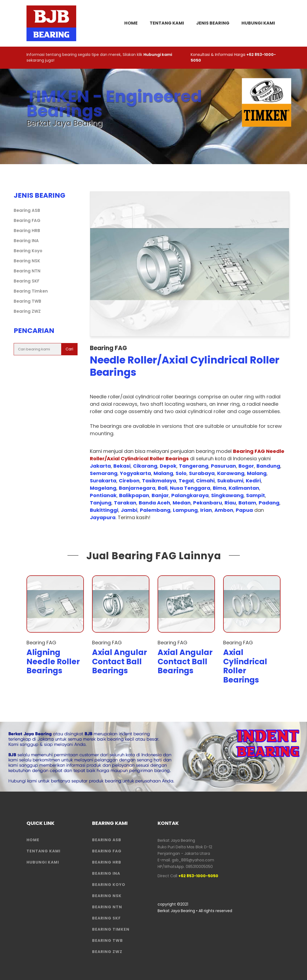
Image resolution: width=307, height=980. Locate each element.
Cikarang (145, 466)
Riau (230, 503)
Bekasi (122, 466)
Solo (181, 473)
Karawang (231, 473)
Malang (163, 473)
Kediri (253, 481)
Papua (244, 510)
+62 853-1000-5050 (198, 876)
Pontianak (103, 495)
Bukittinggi (104, 510)
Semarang (104, 473)
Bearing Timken (31, 291)
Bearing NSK (27, 261)
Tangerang (194, 466)
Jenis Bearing (213, 23)
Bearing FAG (27, 220)
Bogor (246, 466)
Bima (219, 488)
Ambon (224, 510)
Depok (168, 466)
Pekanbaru (208, 503)
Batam (247, 503)
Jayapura (103, 517)
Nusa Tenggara (190, 488)
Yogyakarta (135, 473)
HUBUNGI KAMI (43, 862)
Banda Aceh (154, 503)
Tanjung (101, 503)
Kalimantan (244, 488)
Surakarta (103, 481)
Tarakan (125, 503)
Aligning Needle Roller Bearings (53, 662)
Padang (269, 503)
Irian (206, 510)
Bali (163, 488)
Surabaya (202, 473)
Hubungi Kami (258, 23)
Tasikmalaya (159, 481)
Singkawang (227, 495)
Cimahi (205, 481)
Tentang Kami (167, 23)
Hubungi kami (158, 55)
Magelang (103, 488)
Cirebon (129, 481)
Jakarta (100, 466)
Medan (182, 503)
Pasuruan (223, 466)
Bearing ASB (27, 210)
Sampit (256, 495)
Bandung (268, 466)
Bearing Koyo (28, 251)
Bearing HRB (27, 231)
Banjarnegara (137, 488)
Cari (69, 349)
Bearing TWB (27, 301)
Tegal (186, 481)
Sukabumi (230, 481)
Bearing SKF (26, 281)
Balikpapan (134, 495)
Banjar (160, 495)
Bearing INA (26, 241)
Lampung (185, 510)
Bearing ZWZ (27, 311)
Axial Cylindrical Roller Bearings (245, 666)
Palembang (155, 510)
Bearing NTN (27, 271)
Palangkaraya (190, 495)
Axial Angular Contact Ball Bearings (119, 662)
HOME (131, 23)
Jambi (129, 510)
